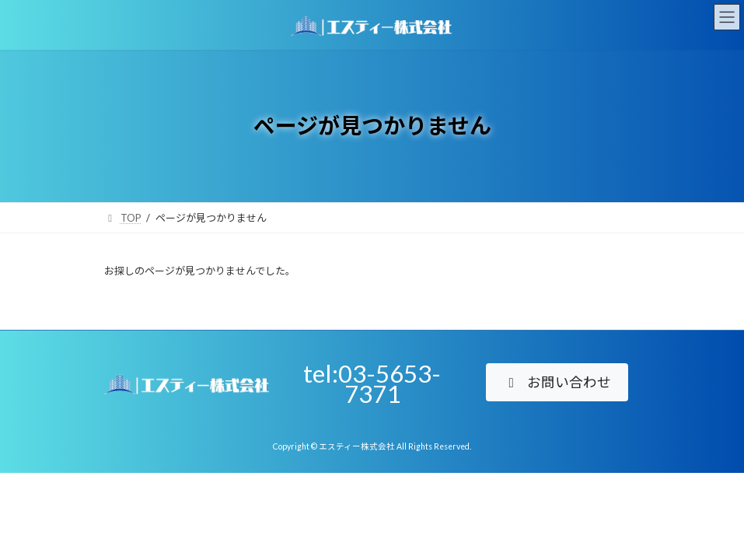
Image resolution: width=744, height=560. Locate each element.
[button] (557, 382)
